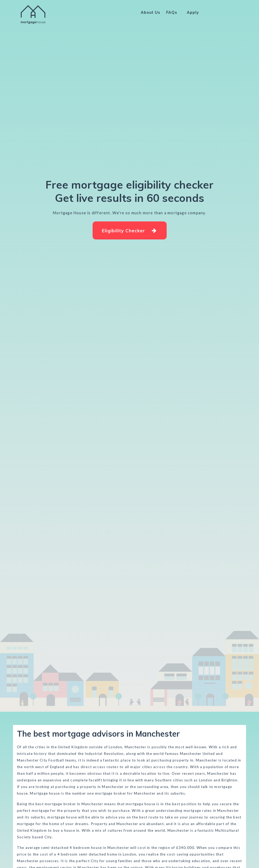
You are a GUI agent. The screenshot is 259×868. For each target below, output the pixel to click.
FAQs (172, 12)
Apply (193, 12)
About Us (151, 12)
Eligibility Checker (129, 231)
